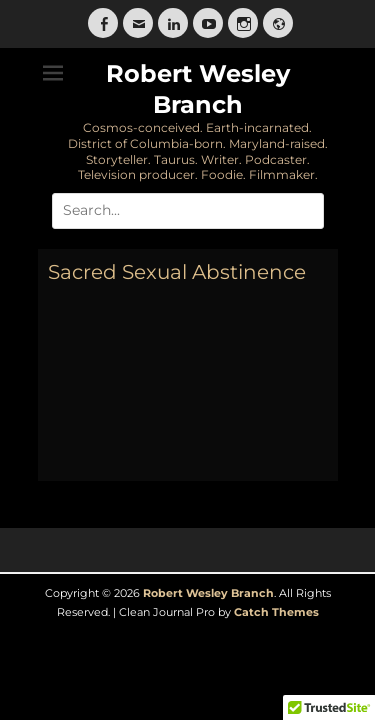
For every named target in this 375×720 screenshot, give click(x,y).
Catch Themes (276, 612)
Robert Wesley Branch (208, 593)
